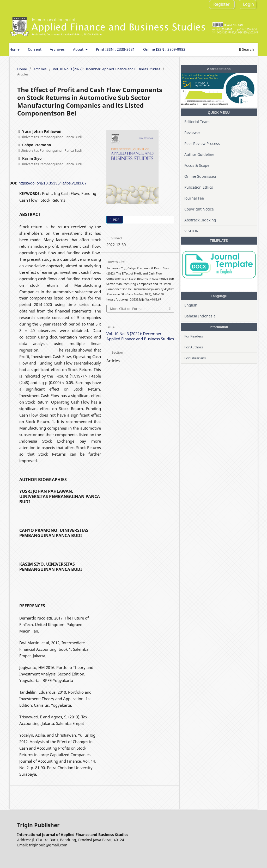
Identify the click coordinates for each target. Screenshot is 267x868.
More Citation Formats (128, 309)
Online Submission (201, 176)
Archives (57, 49)
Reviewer (192, 133)
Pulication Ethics (199, 187)
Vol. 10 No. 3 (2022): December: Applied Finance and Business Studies (107, 69)
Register (222, 4)
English (191, 305)
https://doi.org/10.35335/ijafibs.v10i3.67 (53, 183)
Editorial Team (197, 122)
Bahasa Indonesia (200, 316)
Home (14, 49)
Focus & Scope (197, 165)
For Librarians (195, 358)
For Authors (194, 347)
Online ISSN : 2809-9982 (164, 49)
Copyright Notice (199, 209)
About (79, 49)
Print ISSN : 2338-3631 (115, 49)
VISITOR (191, 231)
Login (248, 4)
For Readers (194, 336)
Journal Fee (194, 198)
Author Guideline (199, 154)
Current (35, 49)
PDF (116, 220)
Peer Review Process (202, 143)
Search (246, 49)
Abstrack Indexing (200, 220)
